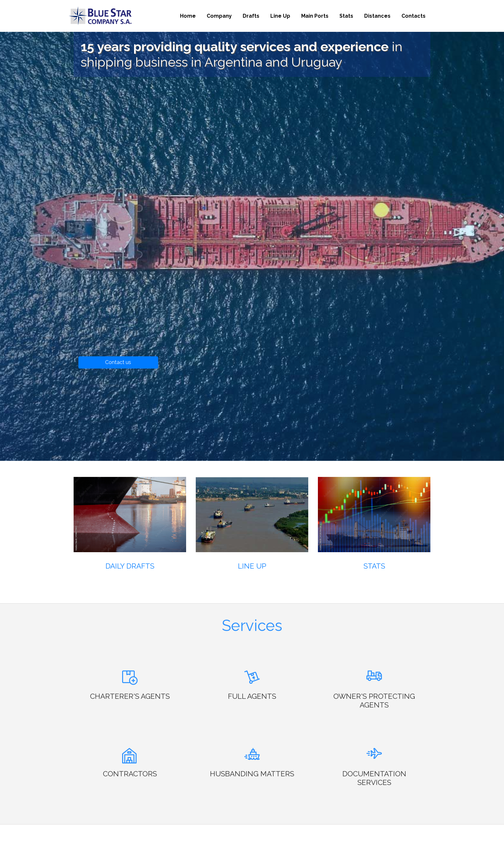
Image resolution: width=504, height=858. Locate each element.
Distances (377, 16)
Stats (346, 16)
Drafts (251, 16)
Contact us (118, 362)
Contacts (414, 16)
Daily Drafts (130, 566)
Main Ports (315, 16)
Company (219, 16)
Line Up (280, 16)
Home (188, 16)
